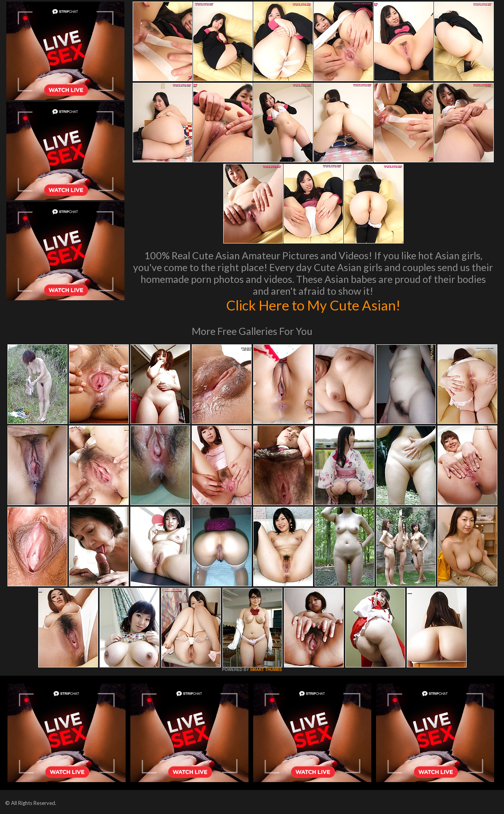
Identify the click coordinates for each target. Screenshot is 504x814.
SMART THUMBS (266, 670)
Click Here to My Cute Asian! (313, 305)
